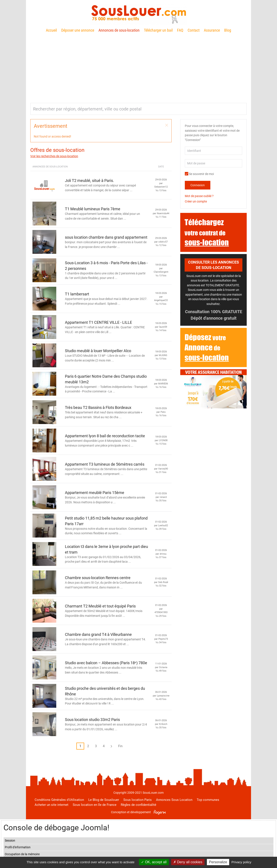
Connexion (198, 185)
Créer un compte (196, 201)
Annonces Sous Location (174, 800)
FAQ (180, 30)
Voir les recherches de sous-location (54, 156)
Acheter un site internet (52, 805)
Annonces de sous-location (119, 30)
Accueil (51, 30)
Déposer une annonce (78, 30)
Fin (120, 746)
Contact (194, 30)
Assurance (212, 30)
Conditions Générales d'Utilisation (59, 800)
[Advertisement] (138, 66)
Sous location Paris (138, 800)
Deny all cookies (188, 862)
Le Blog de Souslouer (104, 800)
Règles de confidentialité (138, 805)
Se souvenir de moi (199, 174)
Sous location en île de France (95, 805)
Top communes (208, 800)
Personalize (218, 862)
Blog (228, 30)
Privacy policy (242, 862)
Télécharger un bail (158, 30)
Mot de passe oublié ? (199, 196)
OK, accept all (154, 862)
